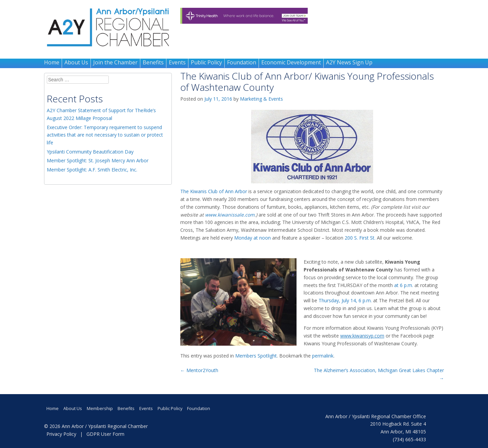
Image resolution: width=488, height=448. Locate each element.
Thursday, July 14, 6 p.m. (345, 300)
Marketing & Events (261, 99)
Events (177, 62)
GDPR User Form (105, 434)
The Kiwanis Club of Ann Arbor (214, 191)
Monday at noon (252, 238)
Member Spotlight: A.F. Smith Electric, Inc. (92, 170)
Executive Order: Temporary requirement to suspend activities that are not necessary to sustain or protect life (105, 135)
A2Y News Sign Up (349, 62)
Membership (100, 409)
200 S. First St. (360, 238)
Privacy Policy (61, 434)
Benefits (153, 62)
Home (52, 62)
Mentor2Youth (199, 370)
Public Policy (206, 62)
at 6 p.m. (404, 285)
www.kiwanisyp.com (362, 336)
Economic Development (291, 62)
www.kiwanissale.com (230, 215)
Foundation (242, 62)
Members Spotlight (256, 356)
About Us (76, 62)
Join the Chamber (115, 62)
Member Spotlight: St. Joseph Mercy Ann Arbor (98, 160)
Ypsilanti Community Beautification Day (90, 152)
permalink (323, 356)
